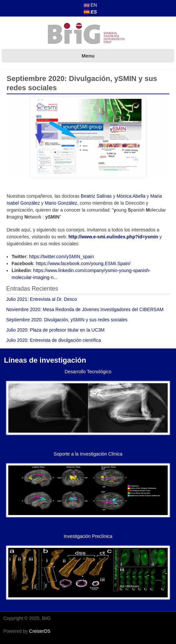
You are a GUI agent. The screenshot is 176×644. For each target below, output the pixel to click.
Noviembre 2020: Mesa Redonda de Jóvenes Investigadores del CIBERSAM (85, 309)
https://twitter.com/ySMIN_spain (62, 257)
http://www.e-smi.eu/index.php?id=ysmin (113, 237)
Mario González (61, 203)
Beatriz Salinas (96, 196)
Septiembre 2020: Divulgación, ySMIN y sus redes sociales (67, 320)
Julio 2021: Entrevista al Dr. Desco (42, 299)
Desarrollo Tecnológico (88, 372)
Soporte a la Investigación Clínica (88, 454)
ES (90, 12)
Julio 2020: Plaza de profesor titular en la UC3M (55, 330)
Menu (88, 56)
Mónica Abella (131, 196)
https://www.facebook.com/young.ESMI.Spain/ (83, 263)
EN (90, 5)
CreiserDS (40, 631)
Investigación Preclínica (88, 536)
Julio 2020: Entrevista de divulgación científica (54, 340)
